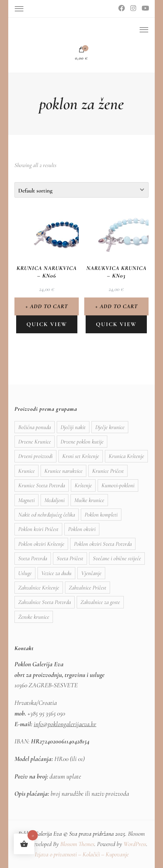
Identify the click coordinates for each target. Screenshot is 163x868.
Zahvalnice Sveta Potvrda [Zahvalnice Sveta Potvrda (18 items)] (45, 602)
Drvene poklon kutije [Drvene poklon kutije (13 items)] (82, 442)
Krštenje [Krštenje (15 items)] (83, 485)
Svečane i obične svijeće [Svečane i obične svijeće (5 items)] (117, 558)
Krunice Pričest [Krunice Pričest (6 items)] (108, 471)
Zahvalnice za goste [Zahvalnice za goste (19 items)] (100, 602)
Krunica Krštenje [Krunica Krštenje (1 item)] (126, 456)
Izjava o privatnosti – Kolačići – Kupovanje (82, 854)
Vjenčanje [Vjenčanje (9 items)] (91, 573)
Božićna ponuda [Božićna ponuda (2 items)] (35, 427)
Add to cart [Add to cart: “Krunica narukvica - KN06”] (49, 306)
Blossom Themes (77, 844)
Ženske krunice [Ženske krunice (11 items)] (34, 617)
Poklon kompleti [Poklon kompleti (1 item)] (101, 515)
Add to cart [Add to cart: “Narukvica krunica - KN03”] (119, 306)
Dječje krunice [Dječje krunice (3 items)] (110, 427)
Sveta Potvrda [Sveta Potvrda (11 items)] (33, 558)
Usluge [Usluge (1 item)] (25, 573)
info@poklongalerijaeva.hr (65, 724)
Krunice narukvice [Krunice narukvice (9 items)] (63, 471)
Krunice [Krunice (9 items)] (26, 471)
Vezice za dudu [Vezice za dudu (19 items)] (56, 573)
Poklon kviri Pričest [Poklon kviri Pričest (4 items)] (38, 529)
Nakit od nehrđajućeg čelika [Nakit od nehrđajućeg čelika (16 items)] (47, 515)
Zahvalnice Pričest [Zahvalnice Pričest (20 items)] (88, 588)
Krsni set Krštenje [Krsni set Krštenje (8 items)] (81, 456)
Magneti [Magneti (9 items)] (26, 500)
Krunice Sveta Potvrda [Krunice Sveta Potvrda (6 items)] (42, 485)
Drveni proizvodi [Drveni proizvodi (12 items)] (35, 456)
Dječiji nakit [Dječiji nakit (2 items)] (73, 427)
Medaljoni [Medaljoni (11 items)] (55, 500)
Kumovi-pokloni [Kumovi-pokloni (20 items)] (118, 485)
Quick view (47, 324)
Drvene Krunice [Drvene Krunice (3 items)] (35, 442)
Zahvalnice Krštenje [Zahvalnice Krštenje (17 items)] (39, 588)
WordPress (135, 844)
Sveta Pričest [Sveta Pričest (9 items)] (70, 558)
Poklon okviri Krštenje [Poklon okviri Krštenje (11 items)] (41, 544)
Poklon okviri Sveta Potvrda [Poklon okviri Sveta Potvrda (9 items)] (103, 544)
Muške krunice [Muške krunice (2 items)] (89, 500)
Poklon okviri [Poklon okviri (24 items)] (82, 529)
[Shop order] (81, 190)
